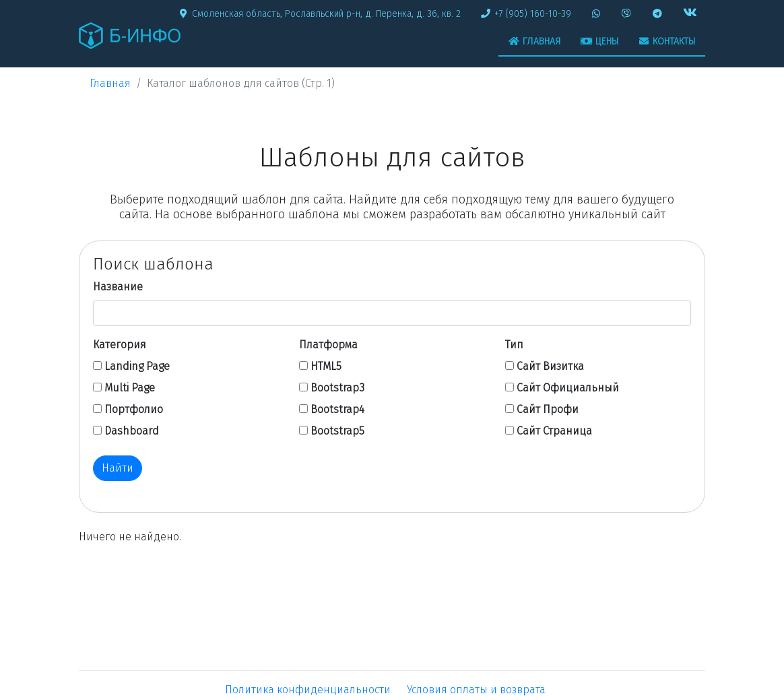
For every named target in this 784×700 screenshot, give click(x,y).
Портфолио (134, 409)
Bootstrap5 (337, 431)
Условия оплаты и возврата (476, 690)
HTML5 (326, 366)
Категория (120, 345)
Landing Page (137, 366)
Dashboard (132, 431)
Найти (118, 468)
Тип (514, 345)
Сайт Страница (554, 431)
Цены (599, 41)
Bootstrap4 (337, 409)
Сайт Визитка (550, 366)
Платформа (328, 345)
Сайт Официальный (568, 388)
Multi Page (130, 388)
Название (118, 287)
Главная (535, 41)
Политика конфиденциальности (308, 690)
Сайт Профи (548, 409)
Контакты (667, 41)
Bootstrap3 (337, 388)
